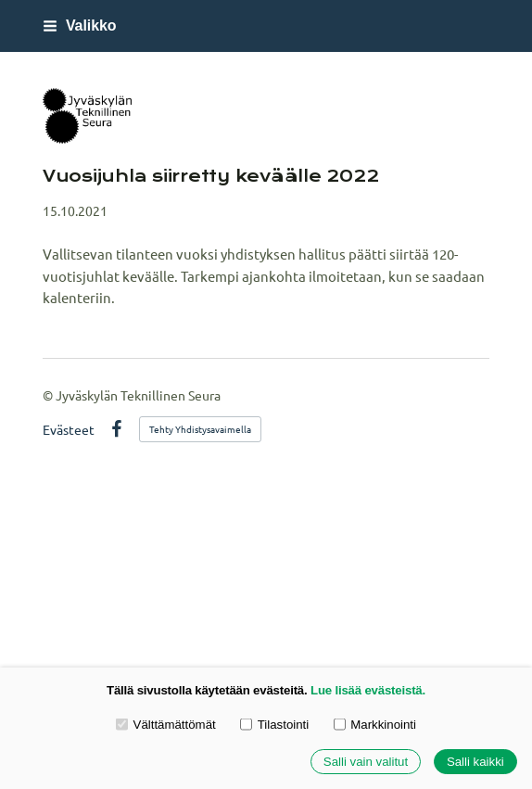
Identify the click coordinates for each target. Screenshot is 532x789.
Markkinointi (375, 724)
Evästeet (69, 429)
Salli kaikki (475, 762)
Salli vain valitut (366, 762)
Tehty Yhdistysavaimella (200, 429)
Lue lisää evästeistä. (368, 690)
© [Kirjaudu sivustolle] (49, 395)
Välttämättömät (166, 724)
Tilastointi (274, 724)
